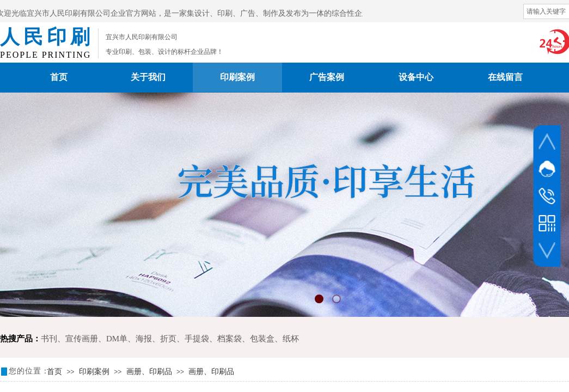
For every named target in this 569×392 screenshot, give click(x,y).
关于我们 (148, 77)
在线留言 (505, 77)
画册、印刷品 (149, 372)
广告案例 (327, 77)
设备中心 (416, 77)
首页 (59, 77)
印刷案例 (237, 77)
